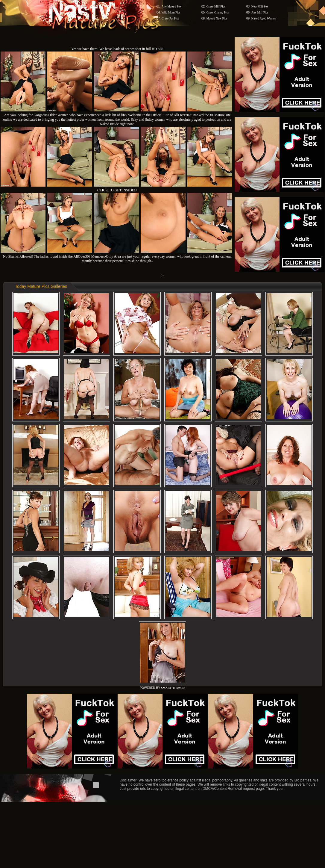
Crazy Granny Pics (218, 12)
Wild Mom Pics (171, 12)
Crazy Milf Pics (216, 6)
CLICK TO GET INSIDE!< (117, 190)
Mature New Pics (217, 18)
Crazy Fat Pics (170, 18)
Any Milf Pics (260, 12)
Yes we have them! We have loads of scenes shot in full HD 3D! (117, 49)
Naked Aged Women (264, 18)
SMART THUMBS (173, 688)
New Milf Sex (260, 6)
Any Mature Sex (171, 6)
